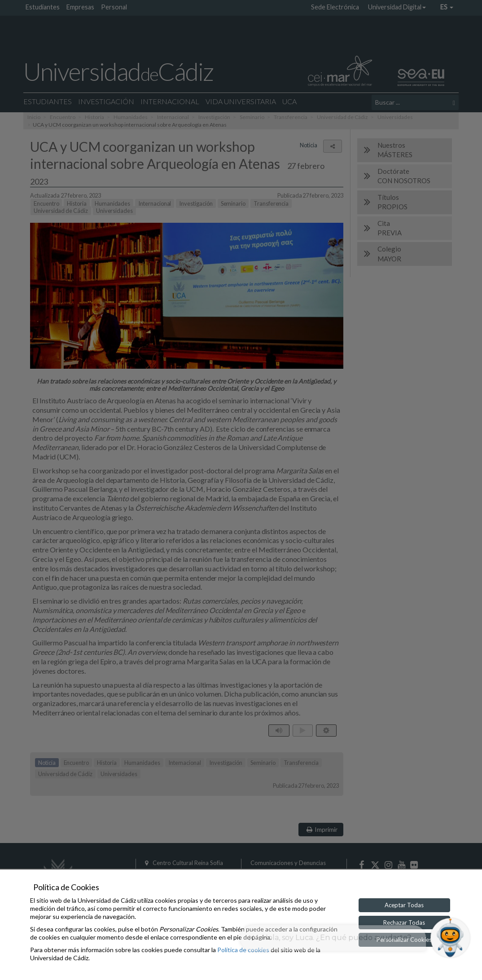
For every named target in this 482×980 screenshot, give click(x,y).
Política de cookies (243, 950)
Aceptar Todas (404, 905)
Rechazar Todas (404, 923)
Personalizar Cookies (404, 940)
